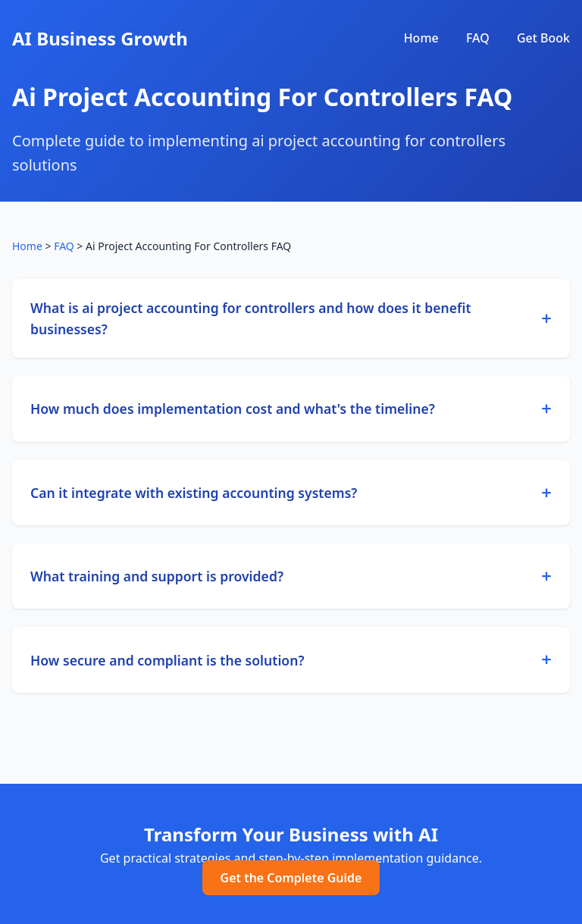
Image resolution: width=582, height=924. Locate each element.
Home (421, 38)
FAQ (478, 38)
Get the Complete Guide (291, 878)
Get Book (543, 38)
